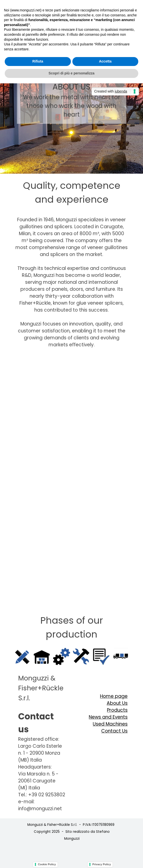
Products (117, 710)
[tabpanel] (71, 193)
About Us (117, 703)
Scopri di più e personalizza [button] (71, 73)
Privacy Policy (102, 864)
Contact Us (114, 731)
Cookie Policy (47, 864)
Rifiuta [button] (38, 61)
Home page (114, 696)
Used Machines (110, 724)
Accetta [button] (105, 61)
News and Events (108, 717)
